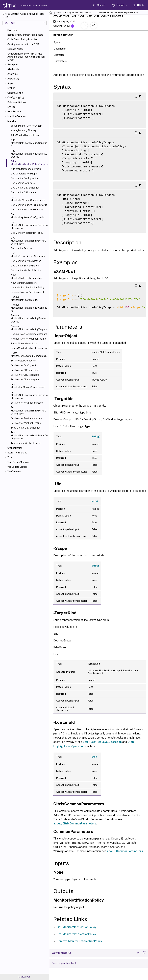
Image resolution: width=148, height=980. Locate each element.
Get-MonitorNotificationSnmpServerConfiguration (29, 241)
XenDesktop (14, 472)
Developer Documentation (29, 6)
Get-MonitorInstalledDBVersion (28, 210)
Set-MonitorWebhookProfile (26, 423)
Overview (12, 30)
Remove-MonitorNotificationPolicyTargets (29, 328)
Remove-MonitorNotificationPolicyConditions (29, 308)
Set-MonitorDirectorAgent (25, 380)
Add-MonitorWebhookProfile (26, 169)
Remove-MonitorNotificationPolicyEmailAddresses (29, 318)
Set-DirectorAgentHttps (24, 361)
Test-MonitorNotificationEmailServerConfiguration (29, 435)
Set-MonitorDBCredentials (25, 375)
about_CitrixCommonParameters (25, 35)
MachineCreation (17, 116)
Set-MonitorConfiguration (25, 365)
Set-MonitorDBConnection (25, 370)
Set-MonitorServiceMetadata (26, 418)
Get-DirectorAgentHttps (24, 174)
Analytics (13, 74)
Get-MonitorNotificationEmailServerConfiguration (29, 225)
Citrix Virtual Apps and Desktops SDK (74, 13)
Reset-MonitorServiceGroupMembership (29, 354)
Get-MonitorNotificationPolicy (27, 233)
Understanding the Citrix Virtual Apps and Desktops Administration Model (26, 57)
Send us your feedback (64, 963)
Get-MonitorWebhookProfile (26, 270)
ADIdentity (13, 69)
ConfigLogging (16, 98)
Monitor (12, 121)
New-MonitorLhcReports (24, 283)
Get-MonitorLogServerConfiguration (28, 216)
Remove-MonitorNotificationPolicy (24, 298)
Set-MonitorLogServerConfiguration (28, 386)
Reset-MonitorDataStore (24, 344)
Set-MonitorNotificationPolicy (27, 403)
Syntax (60, 42)
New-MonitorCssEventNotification (26, 276)
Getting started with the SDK (23, 44)
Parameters (62, 61)
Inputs (59, 67)
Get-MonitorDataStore (23, 183)
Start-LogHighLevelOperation (102, 742)
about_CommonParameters (125, 851)
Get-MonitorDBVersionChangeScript (28, 199)
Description (62, 48)
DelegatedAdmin (17, 102)
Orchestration (15, 448)
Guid (94, 757)
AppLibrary (13, 79)
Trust (10, 457)
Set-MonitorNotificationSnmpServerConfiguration (29, 410)
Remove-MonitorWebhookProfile (28, 339)
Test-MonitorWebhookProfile (26, 443)
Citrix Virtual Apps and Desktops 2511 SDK (117, 13)
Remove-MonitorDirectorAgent (27, 292)
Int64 (95, 501)
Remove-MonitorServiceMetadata (29, 334)
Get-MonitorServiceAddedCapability (28, 255)
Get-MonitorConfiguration (25, 178)
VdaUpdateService (17, 467)
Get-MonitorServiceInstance (26, 261)
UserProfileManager (18, 462)
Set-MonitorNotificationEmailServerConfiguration (29, 395)
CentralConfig (15, 93)
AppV (10, 83)
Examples (13, 65)
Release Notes (15, 49)
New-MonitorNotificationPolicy (27, 288)
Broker (11, 88)
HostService (14, 112)
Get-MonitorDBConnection (25, 188)
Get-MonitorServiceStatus (25, 266)
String (95, 437)
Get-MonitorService (21, 248)
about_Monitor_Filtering (23, 130)
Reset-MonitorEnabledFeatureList (29, 348)
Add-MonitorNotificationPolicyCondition (29, 143)
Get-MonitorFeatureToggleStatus (29, 205)
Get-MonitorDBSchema (23, 193)
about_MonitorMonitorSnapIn (26, 126)
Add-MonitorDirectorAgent (25, 135)
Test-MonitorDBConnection (26, 428)
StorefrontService (17, 453)
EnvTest (12, 107)
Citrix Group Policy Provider (22, 39)
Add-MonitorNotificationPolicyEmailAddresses (29, 154)
